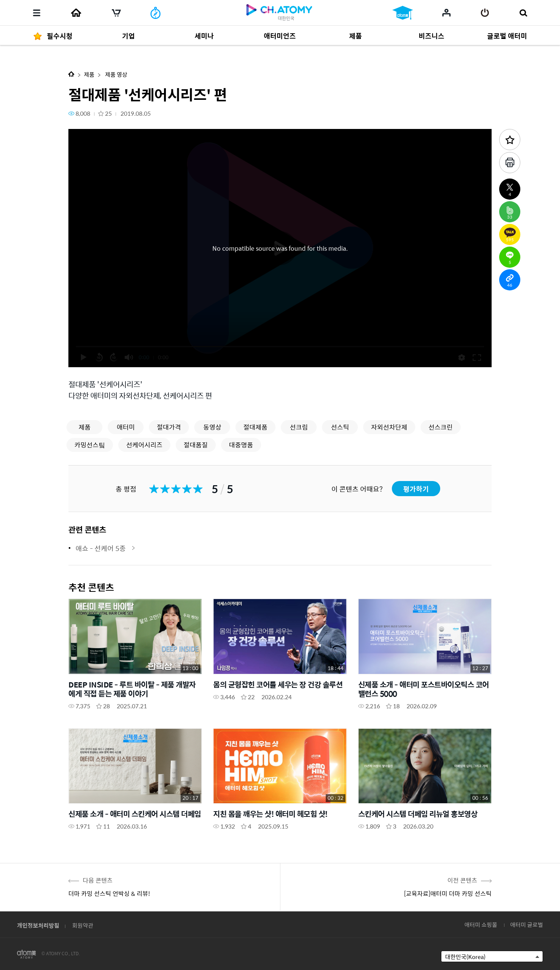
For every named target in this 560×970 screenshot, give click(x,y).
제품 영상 (116, 74)
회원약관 (83, 925)
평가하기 (416, 489)
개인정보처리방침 (38, 925)
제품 (89, 74)
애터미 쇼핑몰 (481, 924)
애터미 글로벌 (527, 924)
